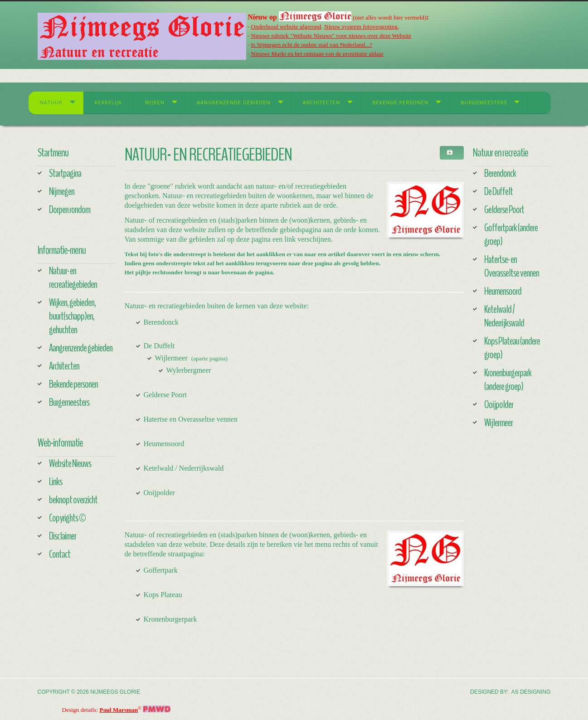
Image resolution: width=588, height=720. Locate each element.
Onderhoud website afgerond (286, 27)
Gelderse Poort (165, 395)
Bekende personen (400, 102)
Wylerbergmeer (189, 370)
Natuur (51, 102)
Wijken (155, 102)
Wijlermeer (171, 358)
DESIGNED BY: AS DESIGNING (510, 692)
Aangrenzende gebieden (234, 102)
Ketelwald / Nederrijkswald (184, 468)
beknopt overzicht (73, 500)
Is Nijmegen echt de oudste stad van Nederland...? (312, 45)
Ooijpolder (159, 493)
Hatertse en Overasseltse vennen (191, 419)
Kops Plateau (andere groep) (512, 348)
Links (56, 482)
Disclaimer (63, 536)
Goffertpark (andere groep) (511, 234)
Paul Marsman (119, 710)
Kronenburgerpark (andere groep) (508, 379)
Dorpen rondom (70, 209)
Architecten (321, 102)
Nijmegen (62, 191)
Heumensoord (164, 444)
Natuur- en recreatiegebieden (73, 277)
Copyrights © (67, 518)
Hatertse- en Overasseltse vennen (512, 266)
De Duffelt (159, 346)
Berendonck (161, 322)
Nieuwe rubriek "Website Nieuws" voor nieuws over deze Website (331, 36)
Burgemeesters (484, 102)
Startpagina (65, 173)
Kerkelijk (108, 102)
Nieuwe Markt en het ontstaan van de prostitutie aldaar (317, 54)
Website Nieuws (70, 463)
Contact (60, 554)
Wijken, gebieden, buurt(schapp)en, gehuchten (72, 316)
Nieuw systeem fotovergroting (361, 27)
